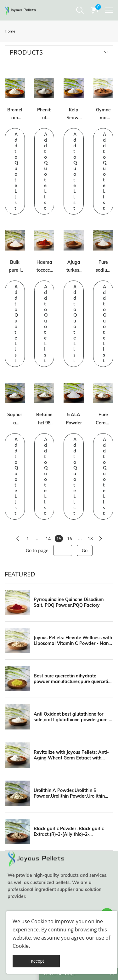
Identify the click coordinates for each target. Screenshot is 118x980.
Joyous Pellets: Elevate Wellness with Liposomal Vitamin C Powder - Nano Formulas (73, 641)
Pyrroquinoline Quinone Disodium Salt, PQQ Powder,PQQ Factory (69, 602)
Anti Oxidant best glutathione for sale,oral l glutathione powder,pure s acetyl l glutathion (72, 717)
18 (90, 538)
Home (10, 31)
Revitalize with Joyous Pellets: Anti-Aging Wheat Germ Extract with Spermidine (71, 755)
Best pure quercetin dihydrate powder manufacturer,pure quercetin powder (72, 679)
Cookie (39, 921)
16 (70, 538)
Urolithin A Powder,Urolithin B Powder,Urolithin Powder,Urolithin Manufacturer (69, 793)
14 (48, 538)
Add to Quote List (16, 171)
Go (85, 550)
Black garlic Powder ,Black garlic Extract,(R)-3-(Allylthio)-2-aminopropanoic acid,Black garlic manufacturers (69, 831)
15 (59, 538)
